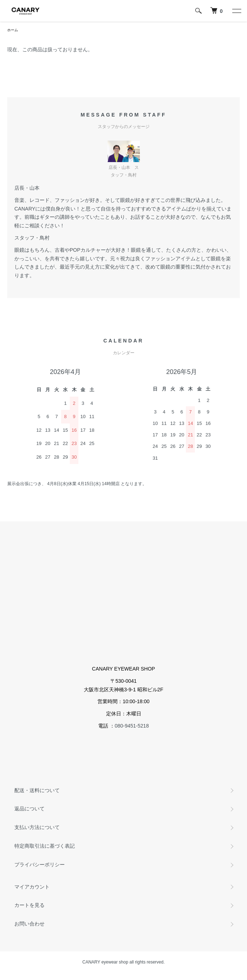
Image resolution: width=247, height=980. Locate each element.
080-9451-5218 (132, 726)
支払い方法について (37, 827)
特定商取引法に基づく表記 (45, 846)
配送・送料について (37, 790)
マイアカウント (32, 887)
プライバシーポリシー (40, 865)
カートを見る (29, 905)
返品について (29, 809)
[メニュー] (236, 11)
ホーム (13, 30)
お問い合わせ (29, 924)
